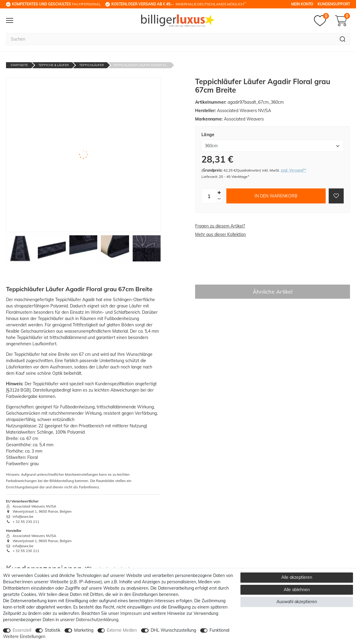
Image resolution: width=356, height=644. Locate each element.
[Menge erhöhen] (219, 193)
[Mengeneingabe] (209, 196)
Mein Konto (302, 4)
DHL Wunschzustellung (173, 630)
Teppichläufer (92, 65)
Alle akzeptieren (297, 577)
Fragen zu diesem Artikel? (220, 226)
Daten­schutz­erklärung (97, 620)
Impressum (131, 613)
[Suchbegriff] (171, 39)
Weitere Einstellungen (24, 636)
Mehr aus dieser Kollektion (220, 234)
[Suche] (343, 39)
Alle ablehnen (297, 590)
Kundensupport (334, 4)
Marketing (84, 630)
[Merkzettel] (321, 21)
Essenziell (22, 630)
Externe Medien (122, 630)
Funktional (219, 630)
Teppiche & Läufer (54, 65)
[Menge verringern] (219, 199)
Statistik (53, 630)
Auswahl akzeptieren (297, 602)
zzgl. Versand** (293, 170)
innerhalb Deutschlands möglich (179, 4)
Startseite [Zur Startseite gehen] (19, 65)
